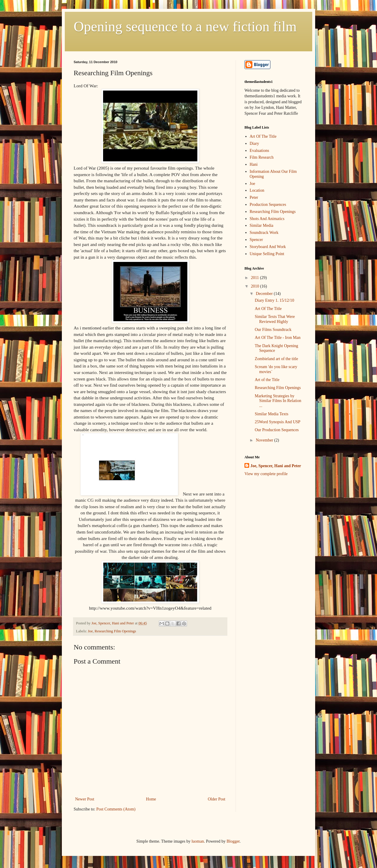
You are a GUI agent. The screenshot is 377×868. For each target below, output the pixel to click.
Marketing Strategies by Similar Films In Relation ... (278, 401)
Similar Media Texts (272, 414)
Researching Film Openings (115, 631)
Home (151, 799)
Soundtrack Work (264, 233)
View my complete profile (266, 474)
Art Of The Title (263, 136)
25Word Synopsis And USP (278, 422)
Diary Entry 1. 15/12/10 (275, 300)
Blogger (233, 841)
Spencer (256, 240)
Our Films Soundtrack (273, 330)
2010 (256, 286)
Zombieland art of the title (276, 359)
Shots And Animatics (267, 219)
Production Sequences (268, 205)
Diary (254, 143)
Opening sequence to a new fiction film (185, 26)
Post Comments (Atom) (116, 809)
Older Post (217, 799)
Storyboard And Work (268, 247)
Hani (254, 164)
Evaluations (259, 151)
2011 (256, 278)
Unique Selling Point (267, 254)
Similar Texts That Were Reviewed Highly (275, 319)
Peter (254, 197)
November (265, 440)
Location (257, 190)
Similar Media (262, 225)
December (265, 294)
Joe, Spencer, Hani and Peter (276, 466)
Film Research (262, 157)
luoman (198, 841)
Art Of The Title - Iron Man (278, 338)
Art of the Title (267, 380)
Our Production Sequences (277, 430)
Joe (90, 631)
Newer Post (85, 799)
